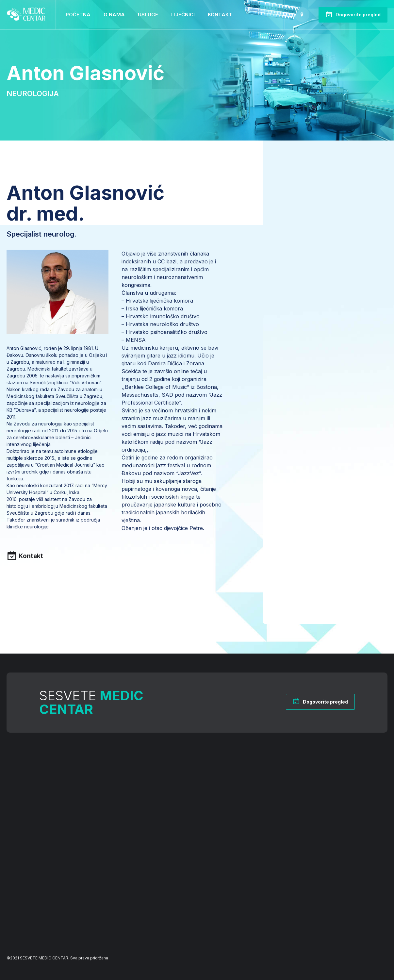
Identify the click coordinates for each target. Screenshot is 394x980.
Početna (78, 15)
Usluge (148, 15)
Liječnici (183, 15)
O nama (114, 15)
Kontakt (220, 15)
